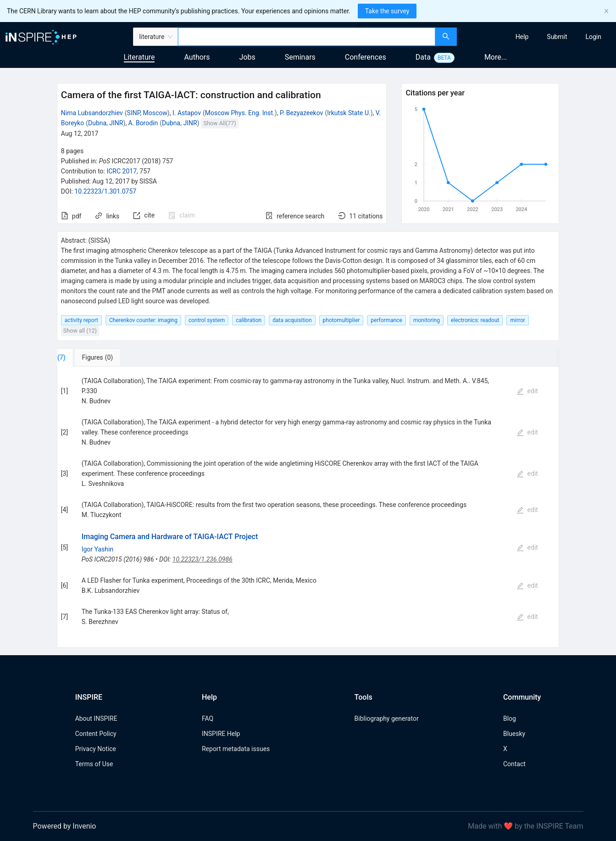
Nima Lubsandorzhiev (92, 113)
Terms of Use (94, 764)
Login (593, 37)
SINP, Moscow (147, 113)
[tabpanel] (308, 507)
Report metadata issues (236, 749)
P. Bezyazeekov (301, 113)
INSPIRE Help (221, 734)
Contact (514, 764)
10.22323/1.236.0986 (203, 559)
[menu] (538, 37)
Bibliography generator (387, 718)
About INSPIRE (96, 718)
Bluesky (514, 734)
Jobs (247, 57)
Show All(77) (219, 123)
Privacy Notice (96, 749)
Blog (510, 718)
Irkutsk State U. (349, 113)
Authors (197, 57)
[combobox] (307, 37)
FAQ (208, 718)
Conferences (366, 57)
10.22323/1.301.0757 (105, 191)
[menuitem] (522, 37)
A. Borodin (143, 123)
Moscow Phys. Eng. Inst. (240, 113)
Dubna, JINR (106, 123)
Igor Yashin (97, 549)
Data (423, 57)
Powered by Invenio (65, 826)
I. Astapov (187, 113)
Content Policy (96, 734)
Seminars (300, 57)
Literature (139, 57)
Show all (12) (80, 331)
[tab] (86, 357)
